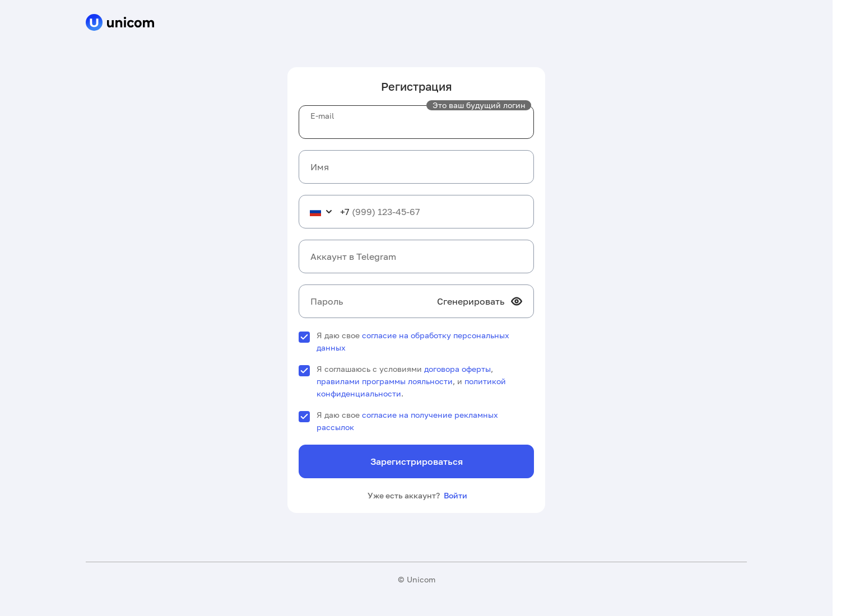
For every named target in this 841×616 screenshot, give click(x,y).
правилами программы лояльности (385, 381)
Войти (456, 495)
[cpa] (120, 24)
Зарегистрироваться (417, 461)
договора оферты (457, 369)
